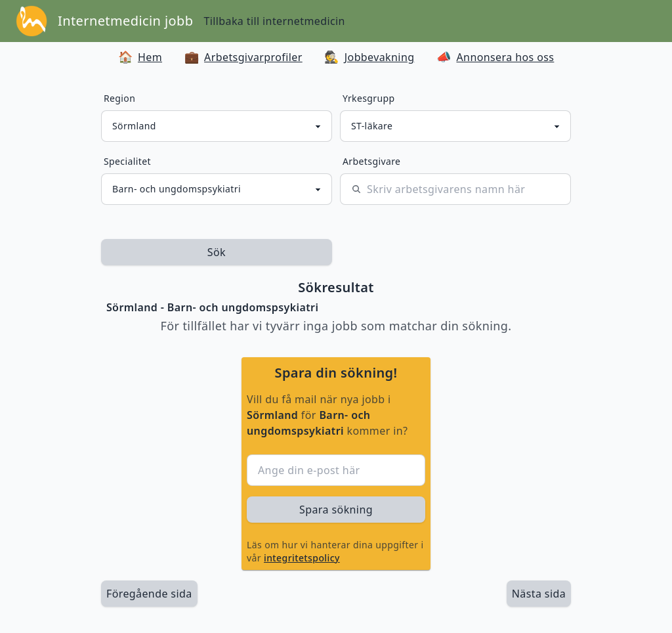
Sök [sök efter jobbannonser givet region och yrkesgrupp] (217, 252)
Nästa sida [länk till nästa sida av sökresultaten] (539, 594)
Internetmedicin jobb (125, 21)
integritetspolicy (302, 558)
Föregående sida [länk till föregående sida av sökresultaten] (149, 594)
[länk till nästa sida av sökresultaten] (539, 594)
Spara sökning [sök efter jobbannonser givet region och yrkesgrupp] (336, 510)
